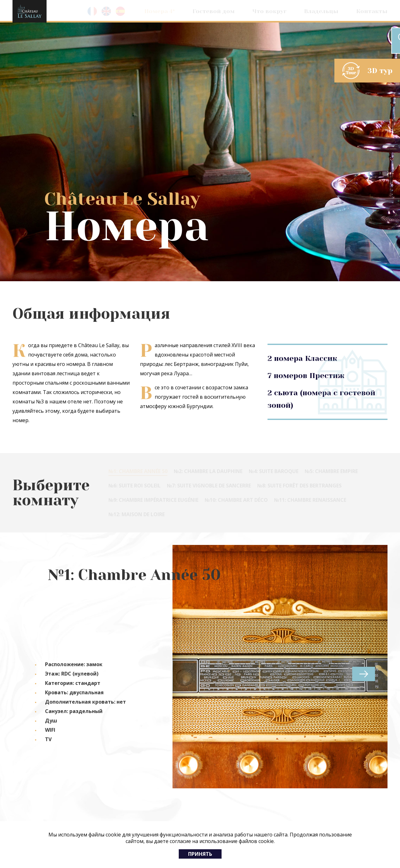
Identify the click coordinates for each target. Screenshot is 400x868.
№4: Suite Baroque (274, 471)
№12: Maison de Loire (137, 514)
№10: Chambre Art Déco (236, 500)
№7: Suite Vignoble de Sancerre (209, 486)
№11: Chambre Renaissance (310, 500)
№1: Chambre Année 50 (138, 471)
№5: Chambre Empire (331, 471)
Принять (200, 854)
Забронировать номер (349, 41)
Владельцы (321, 11)
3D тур (380, 71)
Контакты (372, 11)
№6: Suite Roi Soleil (135, 486)
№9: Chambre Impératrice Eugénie (153, 500)
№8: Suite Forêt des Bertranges (299, 486)
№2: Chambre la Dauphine (208, 471)
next (364, 674)
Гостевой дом (214, 11)
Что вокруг (270, 11)
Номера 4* (160, 11)
